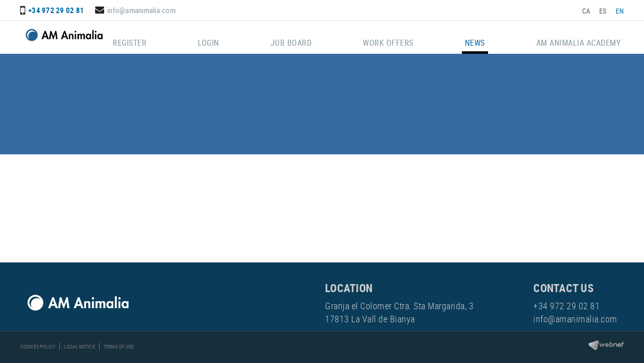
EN (620, 11)
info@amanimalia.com (141, 10)
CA (586, 11)
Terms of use (119, 346)
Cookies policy (38, 346)
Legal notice (79, 346)
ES (603, 11)
